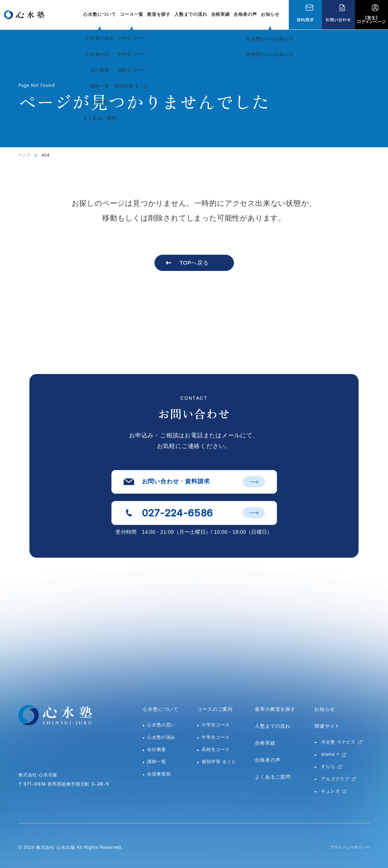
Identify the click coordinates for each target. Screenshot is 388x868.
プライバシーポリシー (346, 847)
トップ (24, 155)
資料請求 (305, 20)
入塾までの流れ (191, 14)
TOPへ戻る (194, 263)
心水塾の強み (161, 737)
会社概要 (156, 749)
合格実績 (220, 14)
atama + (330, 754)
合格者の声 (245, 14)
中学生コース (216, 737)
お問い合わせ (338, 20)
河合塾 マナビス (338, 742)
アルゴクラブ (335, 779)
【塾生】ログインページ (371, 19)
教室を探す (159, 14)
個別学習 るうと (219, 762)
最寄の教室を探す (275, 709)
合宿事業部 (159, 774)
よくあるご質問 (273, 777)
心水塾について (161, 709)
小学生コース (216, 725)
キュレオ (330, 791)
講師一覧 (156, 762)
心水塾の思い (161, 725)
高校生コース (216, 749)
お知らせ (270, 14)
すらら (328, 766)
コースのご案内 (215, 709)
